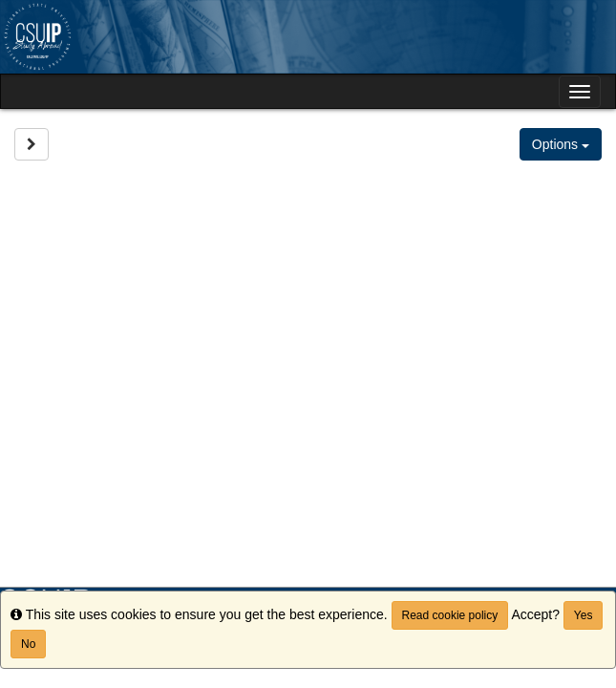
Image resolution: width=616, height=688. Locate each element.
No (28, 644)
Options (561, 144)
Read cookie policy (450, 615)
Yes (584, 615)
